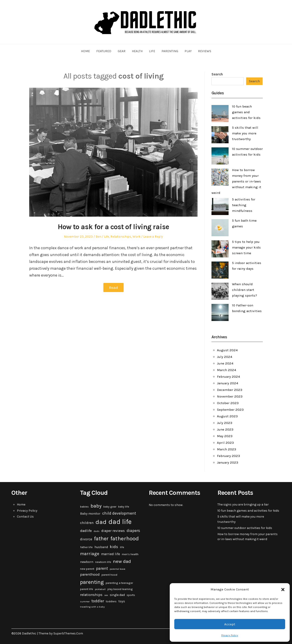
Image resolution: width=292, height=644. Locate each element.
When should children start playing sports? (245, 290)
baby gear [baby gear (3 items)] (110, 507)
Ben (98, 237)
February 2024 (228, 377)
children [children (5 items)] (87, 523)
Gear (122, 51)
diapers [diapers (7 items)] (133, 531)
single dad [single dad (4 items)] (117, 595)
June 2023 (225, 429)
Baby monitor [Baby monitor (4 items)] (90, 514)
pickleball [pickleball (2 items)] (100, 589)
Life (152, 51)
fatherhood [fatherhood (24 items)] (125, 538)
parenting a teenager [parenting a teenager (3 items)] (119, 583)
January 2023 (228, 462)
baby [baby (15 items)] (96, 506)
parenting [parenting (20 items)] (92, 582)
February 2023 (228, 456)
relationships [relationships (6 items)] (91, 595)
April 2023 (225, 443)
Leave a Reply (153, 237)
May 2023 (225, 436)
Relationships (121, 237)
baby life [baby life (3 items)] (124, 507)
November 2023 (230, 396)
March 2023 (227, 449)
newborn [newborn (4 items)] (87, 562)
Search (217, 74)
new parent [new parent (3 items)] (87, 569)
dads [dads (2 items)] (96, 531)
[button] (283, 590)
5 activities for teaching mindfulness (244, 205)
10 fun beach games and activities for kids (246, 112)
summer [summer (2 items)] (85, 602)
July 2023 (225, 423)
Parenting (170, 51)
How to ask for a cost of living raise (113, 227)
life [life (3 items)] (122, 547)
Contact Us (25, 517)
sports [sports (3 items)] (131, 595)
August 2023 (227, 416)
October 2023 (228, 403)
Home (85, 51)
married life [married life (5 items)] (111, 554)
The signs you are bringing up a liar (243, 504)
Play (188, 51)
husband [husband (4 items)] (101, 547)
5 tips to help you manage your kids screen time (246, 247)
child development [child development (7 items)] (119, 513)
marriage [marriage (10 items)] (90, 554)
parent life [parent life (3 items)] (87, 589)
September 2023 (230, 410)
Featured (104, 51)
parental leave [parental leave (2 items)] (117, 569)
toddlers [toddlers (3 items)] (111, 601)
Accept (230, 624)
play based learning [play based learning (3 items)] (120, 589)
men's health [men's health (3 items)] (130, 554)
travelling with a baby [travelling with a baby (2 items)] (92, 607)
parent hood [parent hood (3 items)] (109, 575)
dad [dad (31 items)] (101, 522)
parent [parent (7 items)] (102, 568)
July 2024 (225, 357)
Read (113, 287)
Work (137, 237)
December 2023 (230, 390)
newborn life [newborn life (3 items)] (103, 562)
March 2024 (227, 370)
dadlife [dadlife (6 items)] (86, 531)
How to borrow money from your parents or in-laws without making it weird (236, 181)
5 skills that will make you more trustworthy (245, 133)
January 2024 (228, 383)
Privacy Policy (230, 635)
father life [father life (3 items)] (86, 547)
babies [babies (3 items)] (84, 507)
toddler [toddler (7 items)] (98, 601)
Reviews (205, 51)
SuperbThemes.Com (68, 633)
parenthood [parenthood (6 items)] (90, 574)
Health (137, 51)
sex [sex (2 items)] (106, 595)
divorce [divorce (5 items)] (86, 539)
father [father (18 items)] (101, 539)
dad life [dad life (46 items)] (120, 522)
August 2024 (227, 350)
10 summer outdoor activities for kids (245, 528)
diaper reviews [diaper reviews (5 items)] (113, 531)
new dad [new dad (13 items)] (122, 561)
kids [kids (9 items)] (114, 547)
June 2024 (225, 363)
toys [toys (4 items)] (122, 601)
